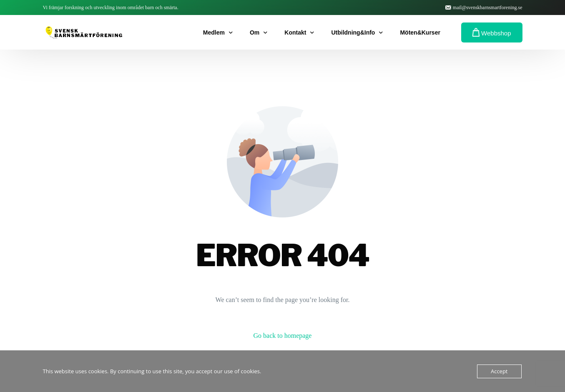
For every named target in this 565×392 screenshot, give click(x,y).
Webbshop (492, 32)
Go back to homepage (283, 336)
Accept (499, 371)
